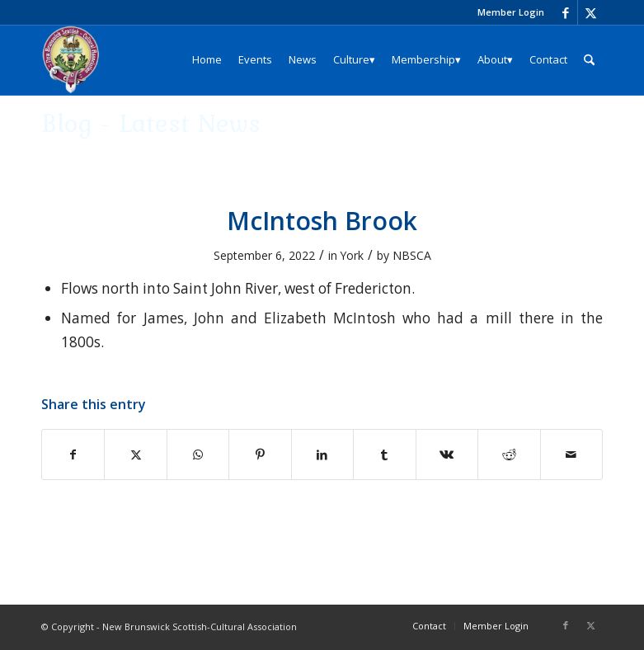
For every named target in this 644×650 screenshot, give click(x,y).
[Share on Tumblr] (384, 455)
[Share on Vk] (447, 455)
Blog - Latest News (151, 122)
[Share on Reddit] (509, 455)
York (352, 255)
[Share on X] (135, 455)
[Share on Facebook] (73, 455)
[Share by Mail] (572, 455)
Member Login (511, 12)
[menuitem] (507, 12)
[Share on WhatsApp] (198, 455)
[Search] (589, 60)
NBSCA (412, 255)
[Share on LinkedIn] (322, 455)
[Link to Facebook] (565, 12)
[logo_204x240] (71, 60)
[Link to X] (590, 12)
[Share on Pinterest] (260, 455)
